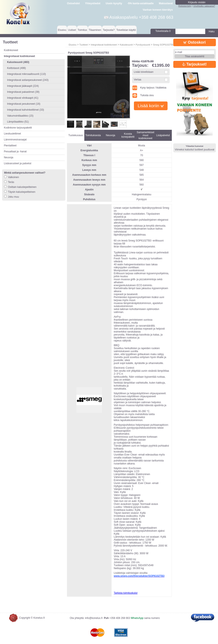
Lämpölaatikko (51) (18, 122)
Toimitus (82, 30)
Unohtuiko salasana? (204, 6)
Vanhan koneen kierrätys (158, 10)
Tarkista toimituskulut (125, 593)
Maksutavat (166, 3)
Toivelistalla (163, 31)
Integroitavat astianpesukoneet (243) (28, 80)
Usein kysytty (114, 3)
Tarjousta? (109, 30)
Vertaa (138, 80)
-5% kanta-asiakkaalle (140, 3)
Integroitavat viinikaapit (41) (23, 98)
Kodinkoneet (11, 50)
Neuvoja (9, 157)
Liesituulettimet (12, 134)
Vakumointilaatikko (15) (20, 116)
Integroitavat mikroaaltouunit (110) (26, 74)
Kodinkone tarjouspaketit (18, 128)
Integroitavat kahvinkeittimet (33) (25, 110)
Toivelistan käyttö (126, 30)
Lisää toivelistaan (144, 72)
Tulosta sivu (143, 95)
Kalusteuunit (126, 45)
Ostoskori (194, 42)
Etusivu (62, 30)
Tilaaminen (95, 30)
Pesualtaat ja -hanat (15, 151)
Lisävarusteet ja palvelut (18, 163)
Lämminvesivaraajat (15, 140)
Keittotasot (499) (16, 68)
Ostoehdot (73, 3)
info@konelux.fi (94, 618)
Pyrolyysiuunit (143, 45)
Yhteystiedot (93, 3)
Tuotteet (83, 45)
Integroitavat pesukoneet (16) (24, 104)
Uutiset (72, 30)
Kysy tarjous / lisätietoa (149, 88)
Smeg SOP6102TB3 (164, 45)
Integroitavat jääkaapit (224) (23, 86)
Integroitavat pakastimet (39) (23, 92)
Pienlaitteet (10, 146)
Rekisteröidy (185, 6)
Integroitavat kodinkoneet (104, 45)
